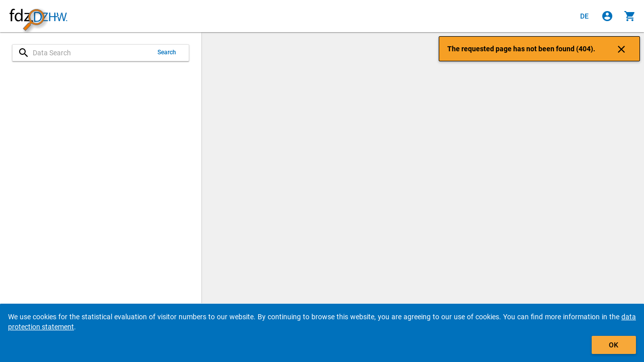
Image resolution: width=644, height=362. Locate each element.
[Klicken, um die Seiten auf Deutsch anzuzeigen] (585, 16)
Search (167, 52)
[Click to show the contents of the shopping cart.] (630, 16)
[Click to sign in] (607, 16)
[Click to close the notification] (621, 49)
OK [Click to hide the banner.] (614, 345)
